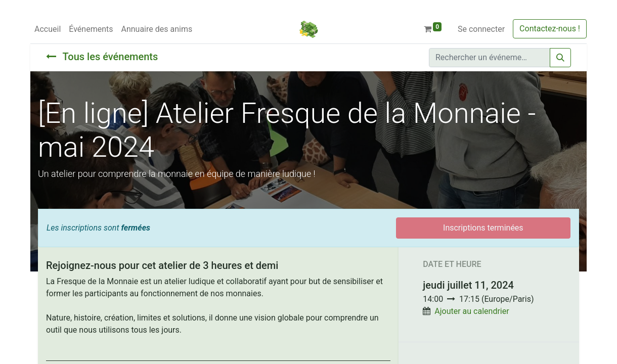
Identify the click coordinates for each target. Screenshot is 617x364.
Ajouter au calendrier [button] (472, 311)
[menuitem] (48, 29)
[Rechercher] (560, 58)
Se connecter (481, 29)
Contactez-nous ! (550, 29)
